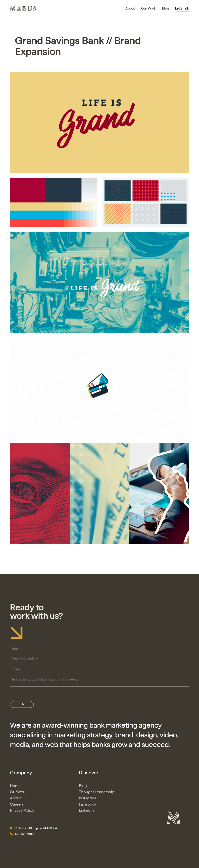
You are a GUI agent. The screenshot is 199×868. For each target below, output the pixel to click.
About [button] (130, 8)
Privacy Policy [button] (22, 813)
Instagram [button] (87, 801)
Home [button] (15, 789)
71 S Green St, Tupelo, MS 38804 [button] (33, 831)
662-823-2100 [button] (22, 837)
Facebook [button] (88, 807)
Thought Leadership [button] (97, 795)
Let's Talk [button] (182, 9)
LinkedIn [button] (86, 813)
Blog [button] (166, 8)
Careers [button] (17, 807)
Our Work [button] (149, 8)
